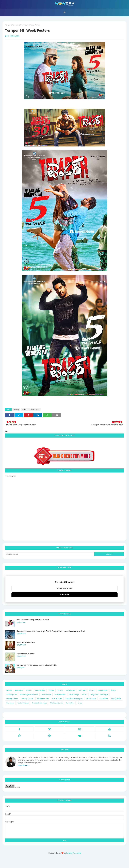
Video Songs (74, 695)
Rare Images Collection (29, 695)
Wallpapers (15, 25)
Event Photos (103, 690)
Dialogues (10, 703)
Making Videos (12, 699)
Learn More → (24, 765)
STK (8, 36)
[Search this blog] (50, 554)
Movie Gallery (40, 690)
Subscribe (64, 595)
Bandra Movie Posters (26, 642)
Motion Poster (57, 699)
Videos (60, 690)
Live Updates (116, 699)
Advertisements (43, 699)
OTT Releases (91, 699)
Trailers (51, 690)
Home (7, 25)
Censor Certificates (39, 703)
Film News (19, 690)
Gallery (16, 409)
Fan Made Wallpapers (74, 699)
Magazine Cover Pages (99, 695)
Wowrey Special (27, 699)
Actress (92, 690)
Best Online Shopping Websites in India (33, 620)
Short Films (104, 699)
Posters (25, 409)
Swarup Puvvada (73, 853)
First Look (82, 690)
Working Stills (12, 695)
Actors (85, 695)
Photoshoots (46, 695)
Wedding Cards (57, 703)
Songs (113, 690)
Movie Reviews (60, 695)
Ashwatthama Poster (26, 654)
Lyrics (80, 703)
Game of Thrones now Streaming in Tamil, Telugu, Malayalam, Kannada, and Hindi (51, 631)
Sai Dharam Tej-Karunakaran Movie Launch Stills (37, 665)
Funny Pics (70, 703)
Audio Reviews (23, 703)
